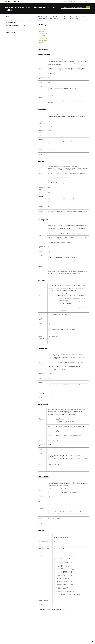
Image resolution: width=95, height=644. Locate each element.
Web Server (75, 18)
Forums (79, 1)
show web (42, 42)
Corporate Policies (39, 638)
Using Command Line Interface (12, 26)
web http (42, 32)
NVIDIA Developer (68, 1)
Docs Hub (16, 1)
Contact (54, 638)
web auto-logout (44, 28)
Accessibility (32, 638)
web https (42, 35)
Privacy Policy (8, 638)
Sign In (87, 1)
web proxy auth (43, 39)
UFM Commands (9, 29)
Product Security (48, 638)
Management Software (82, 17)
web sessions (43, 37)
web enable (42, 30)
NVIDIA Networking (58, 17)
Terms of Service (25, 638)
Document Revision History (11, 36)
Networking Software (70, 17)
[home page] (9, 1)
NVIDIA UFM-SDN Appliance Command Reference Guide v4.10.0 (55, 18)
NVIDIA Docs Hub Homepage (45, 17)
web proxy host (43, 40)
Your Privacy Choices (16, 638)
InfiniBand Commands (10, 32)
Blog (75, 1)
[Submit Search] (88, 7)
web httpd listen (44, 33)
